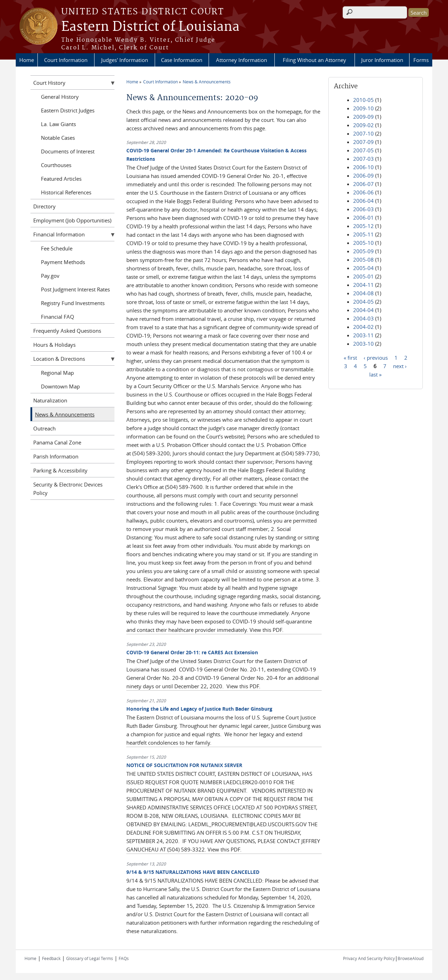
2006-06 (363, 192)
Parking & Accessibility (60, 470)
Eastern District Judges (68, 110)
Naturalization (50, 400)
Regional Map (57, 373)
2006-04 (363, 201)
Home (27, 60)
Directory (44, 206)
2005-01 (363, 276)
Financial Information (59, 234)
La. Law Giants (58, 124)
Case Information (182, 60)
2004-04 (363, 310)
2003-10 (363, 344)
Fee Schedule (57, 248)
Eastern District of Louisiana (150, 27)
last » (375, 374)
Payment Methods (63, 262)
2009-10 (363, 108)
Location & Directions (59, 359)
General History (60, 97)
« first (350, 357)
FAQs (124, 958)
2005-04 (363, 268)
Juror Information (382, 60)
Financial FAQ (58, 317)
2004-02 (363, 327)
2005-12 (363, 226)
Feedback (51, 958)
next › (400, 366)
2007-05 (363, 150)
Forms (421, 60)
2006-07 (363, 184)
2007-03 (363, 159)
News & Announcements (207, 82)
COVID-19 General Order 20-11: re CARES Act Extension (192, 652)
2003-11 (363, 335)
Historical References (66, 192)
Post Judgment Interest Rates (75, 289)
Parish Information (56, 456)
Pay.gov (50, 276)
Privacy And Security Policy (369, 958)
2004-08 (363, 293)
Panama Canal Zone (57, 442)
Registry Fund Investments (73, 303)
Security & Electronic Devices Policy (68, 489)
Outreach (44, 428)
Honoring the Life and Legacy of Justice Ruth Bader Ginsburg (199, 709)
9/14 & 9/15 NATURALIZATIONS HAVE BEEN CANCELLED (193, 872)
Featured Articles (61, 179)
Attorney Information (241, 60)
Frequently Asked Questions (67, 331)
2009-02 (363, 125)
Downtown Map (60, 386)
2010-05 (363, 100)
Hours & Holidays (54, 345)
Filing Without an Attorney (314, 60)
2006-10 (363, 167)
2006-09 (363, 175)
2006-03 (363, 209)
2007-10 (363, 133)
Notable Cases (58, 138)
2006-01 (363, 218)
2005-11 (363, 234)
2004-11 (363, 285)
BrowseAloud (411, 958)
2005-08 (363, 260)
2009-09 (363, 117)
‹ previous (376, 357)
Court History (49, 83)
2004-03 (363, 318)
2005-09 (363, 251)
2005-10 (363, 243)
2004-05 (363, 302)
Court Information (66, 60)
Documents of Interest (68, 151)
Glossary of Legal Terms (90, 958)
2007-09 (363, 142)
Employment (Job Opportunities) (72, 220)
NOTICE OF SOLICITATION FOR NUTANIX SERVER (184, 765)
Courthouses (56, 165)
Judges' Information (125, 60)
